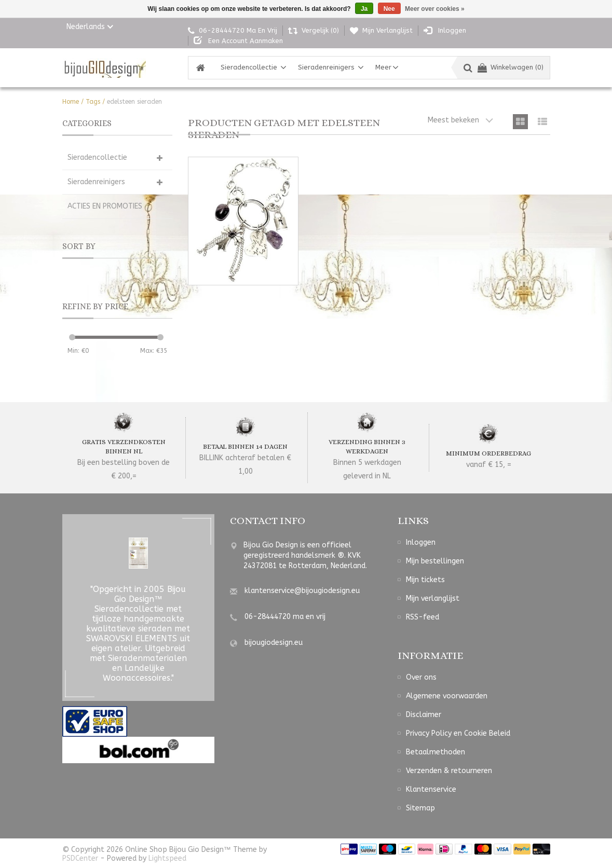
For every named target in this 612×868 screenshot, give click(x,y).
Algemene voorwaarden (447, 696)
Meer (383, 67)
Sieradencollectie (249, 67)
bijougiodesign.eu (274, 643)
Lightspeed (167, 858)
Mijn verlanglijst (433, 598)
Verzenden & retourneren (449, 771)
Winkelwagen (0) (511, 67)
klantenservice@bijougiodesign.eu (302, 591)
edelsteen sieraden (134, 102)
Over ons (421, 677)
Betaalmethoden (436, 752)
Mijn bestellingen (435, 561)
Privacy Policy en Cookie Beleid (458, 733)
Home (71, 102)
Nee (389, 9)
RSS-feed (423, 617)
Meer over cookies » (435, 9)
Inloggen (421, 542)
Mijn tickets (425, 580)
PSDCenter (80, 858)
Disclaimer (424, 715)
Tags (93, 102)
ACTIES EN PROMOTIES (105, 206)
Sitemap (420, 808)
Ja (364, 9)
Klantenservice (431, 789)
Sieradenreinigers (326, 67)
